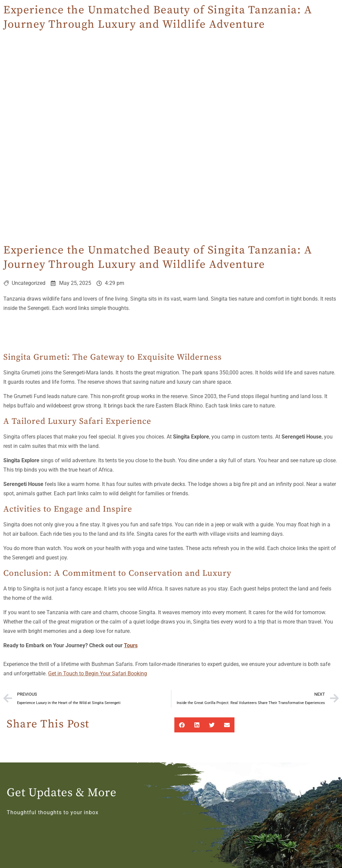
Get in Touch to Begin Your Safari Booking (98, 673)
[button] (182, 725)
